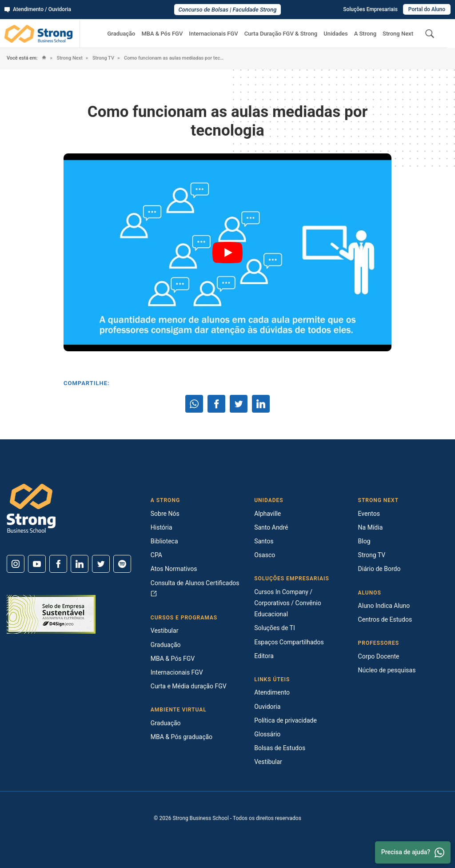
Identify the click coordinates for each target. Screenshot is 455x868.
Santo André (271, 527)
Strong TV (103, 58)
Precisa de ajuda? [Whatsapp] (413, 852)
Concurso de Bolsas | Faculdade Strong (228, 10)
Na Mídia (371, 527)
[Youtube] (37, 564)
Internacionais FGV (213, 34)
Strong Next (398, 34)
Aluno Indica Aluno (384, 606)
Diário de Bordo (379, 569)
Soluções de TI (275, 628)
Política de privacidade (285, 720)
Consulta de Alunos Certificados (195, 588)
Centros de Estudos (385, 619)
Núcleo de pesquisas (387, 670)
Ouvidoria (267, 707)
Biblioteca (164, 541)
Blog (364, 541)
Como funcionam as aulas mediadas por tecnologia (174, 58)
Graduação (121, 34)
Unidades (335, 34)
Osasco (265, 555)
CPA (156, 555)
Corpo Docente (379, 656)
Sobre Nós (165, 514)
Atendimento (272, 692)
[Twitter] (101, 564)
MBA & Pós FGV (162, 34)
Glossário (267, 734)
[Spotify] (122, 564)
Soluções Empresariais (370, 9)
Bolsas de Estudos (280, 748)
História (162, 527)
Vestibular (165, 631)
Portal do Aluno (427, 9)
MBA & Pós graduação (182, 737)
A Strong (365, 34)
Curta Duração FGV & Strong (281, 34)
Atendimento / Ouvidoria (38, 9)
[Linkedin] (80, 564)
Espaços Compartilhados (289, 642)
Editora (264, 656)
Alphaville (267, 514)
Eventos (369, 514)
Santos (264, 541)
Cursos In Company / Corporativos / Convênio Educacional (287, 603)
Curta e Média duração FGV (189, 686)
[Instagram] (16, 564)
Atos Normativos (174, 569)
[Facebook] (58, 564)
